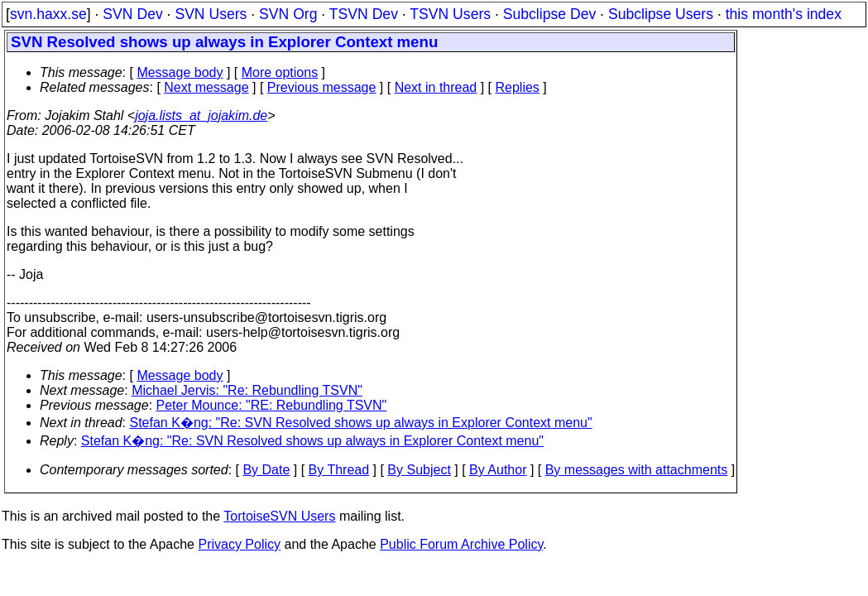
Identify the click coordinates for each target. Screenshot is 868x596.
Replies (518, 87)
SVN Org (288, 14)
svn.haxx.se (48, 14)
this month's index (784, 14)
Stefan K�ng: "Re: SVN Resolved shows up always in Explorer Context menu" (361, 423)
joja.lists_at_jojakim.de (201, 115)
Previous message (322, 87)
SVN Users (211, 14)
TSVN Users (450, 14)
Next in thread (436, 87)
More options (280, 72)
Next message (206, 87)
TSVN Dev (364, 14)
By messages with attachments (637, 470)
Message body (180, 72)
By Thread (339, 470)
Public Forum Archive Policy (461, 544)
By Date (266, 470)
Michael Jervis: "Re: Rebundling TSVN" (247, 390)
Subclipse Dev (549, 14)
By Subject (419, 470)
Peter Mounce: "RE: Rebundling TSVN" (272, 405)
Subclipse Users (661, 14)
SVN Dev (132, 14)
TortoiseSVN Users (279, 516)
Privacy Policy (239, 544)
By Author (498, 470)
